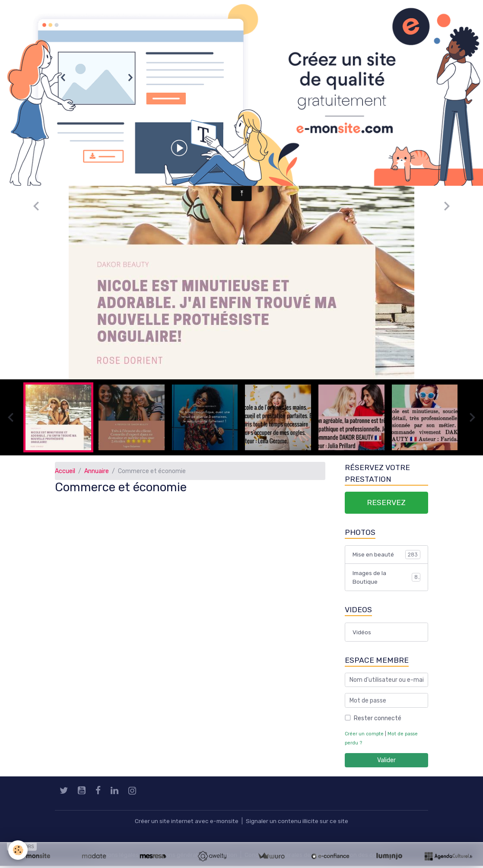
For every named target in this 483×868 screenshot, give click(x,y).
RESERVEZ (386, 503)
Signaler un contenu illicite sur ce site (298, 823)
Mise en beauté (386, 555)
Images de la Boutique (386, 579)
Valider (386, 762)
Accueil (65, 471)
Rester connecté (378, 720)
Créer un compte (365, 736)
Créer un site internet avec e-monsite (186, 823)
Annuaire (97, 471)
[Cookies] (18, 850)
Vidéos (362, 634)
